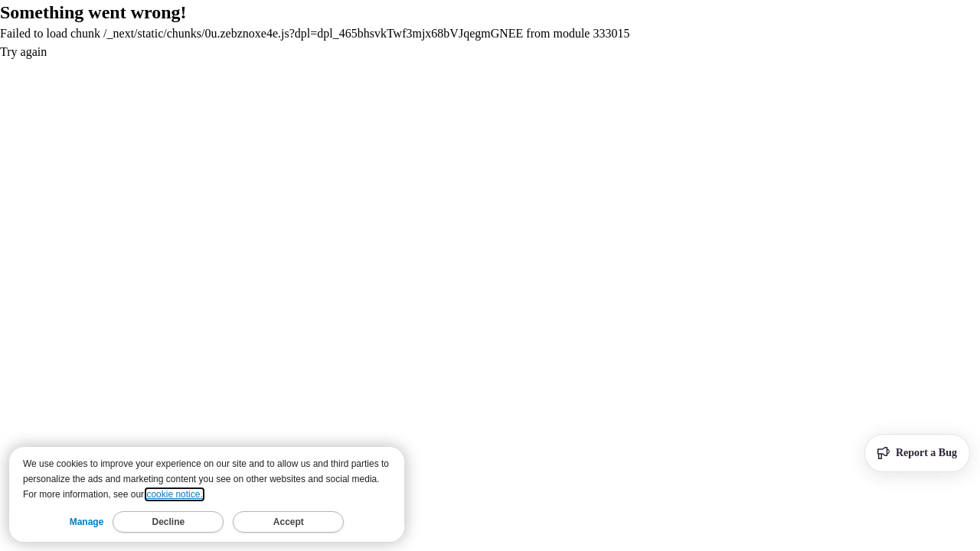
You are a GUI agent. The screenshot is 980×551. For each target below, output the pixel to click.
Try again (23, 52)
